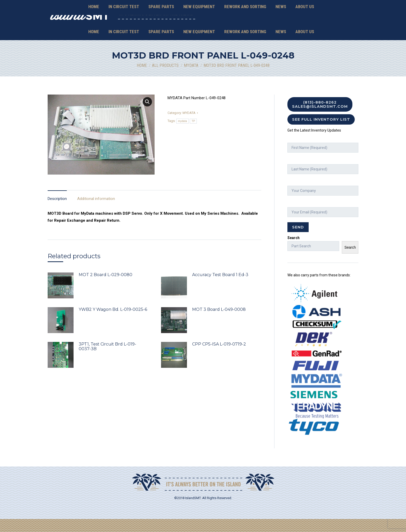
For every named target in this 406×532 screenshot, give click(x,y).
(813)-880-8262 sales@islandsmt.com (320, 117)
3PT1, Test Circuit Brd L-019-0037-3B (107, 360)
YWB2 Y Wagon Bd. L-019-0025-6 (113, 322)
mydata (183, 134)
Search (293, 251)
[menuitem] (94, 45)
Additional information (96, 212)
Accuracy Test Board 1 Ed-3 (220, 288)
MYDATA (189, 126)
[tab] (57, 209)
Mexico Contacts (347, 25)
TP (193, 134)
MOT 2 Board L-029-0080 (106, 288)
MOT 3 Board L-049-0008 (219, 322)
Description (57, 212)
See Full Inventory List (321, 132)
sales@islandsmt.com (315, 25)
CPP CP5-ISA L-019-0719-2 (219, 357)
